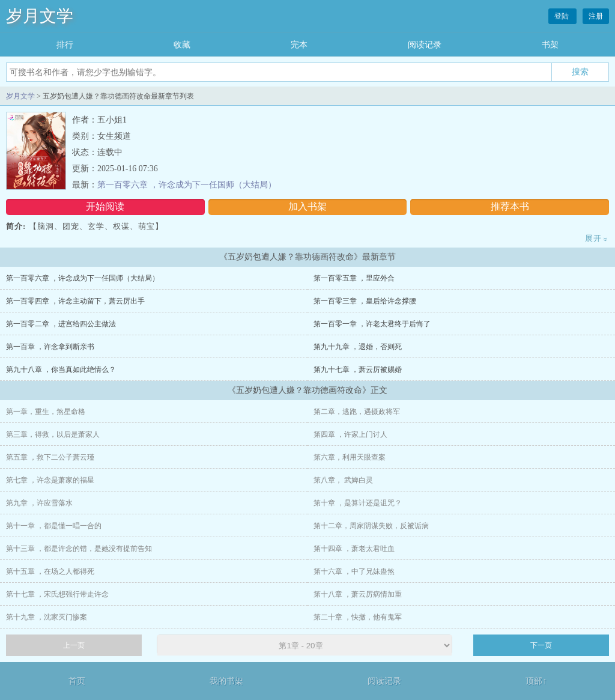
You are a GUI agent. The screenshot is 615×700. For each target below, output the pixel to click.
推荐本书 (510, 206)
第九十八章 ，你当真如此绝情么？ (61, 370)
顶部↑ (536, 681)
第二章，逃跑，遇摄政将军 (357, 412)
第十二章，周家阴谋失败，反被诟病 (371, 526)
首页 (77, 681)
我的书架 (226, 681)
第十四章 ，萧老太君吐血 (354, 549)
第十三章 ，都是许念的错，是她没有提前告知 (79, 549)
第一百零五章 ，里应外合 (354, 278)
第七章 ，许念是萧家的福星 (50, 480)
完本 (299, 45)
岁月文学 (40, 16)
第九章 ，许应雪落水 (39, 503)
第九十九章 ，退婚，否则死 (358, 347)
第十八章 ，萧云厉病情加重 (358, 594)
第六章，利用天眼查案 (350, 457)
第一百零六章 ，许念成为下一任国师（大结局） (187, 185)
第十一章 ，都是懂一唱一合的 (54, 526)
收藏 (182, 45)
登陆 (562, 16)
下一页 (541, 645)
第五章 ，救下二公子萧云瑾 (50, 457)
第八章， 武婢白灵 (343, 480)
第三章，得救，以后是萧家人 (53, 434)
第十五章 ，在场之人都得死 (50, 571)
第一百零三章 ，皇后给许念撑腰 (365, 301)
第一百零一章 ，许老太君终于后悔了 (372, 324)
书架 (550, 45)
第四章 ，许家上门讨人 (350, 434)
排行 (65, 45)
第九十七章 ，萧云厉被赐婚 (358, 370)
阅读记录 (425, 45)
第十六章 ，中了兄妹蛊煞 (354, 571)
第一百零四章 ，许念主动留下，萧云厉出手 (75, 301)
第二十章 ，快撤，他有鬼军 (358, 617)
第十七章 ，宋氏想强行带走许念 (57, 594)
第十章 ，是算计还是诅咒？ (358, 503)
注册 (596, 16)
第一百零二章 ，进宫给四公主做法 (61, 324)
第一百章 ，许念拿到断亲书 (50, 347)
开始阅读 (105, 206)
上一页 (74, 645)
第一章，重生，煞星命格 (46, 412)
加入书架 (307, 206)
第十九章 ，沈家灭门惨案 (47, 617)
